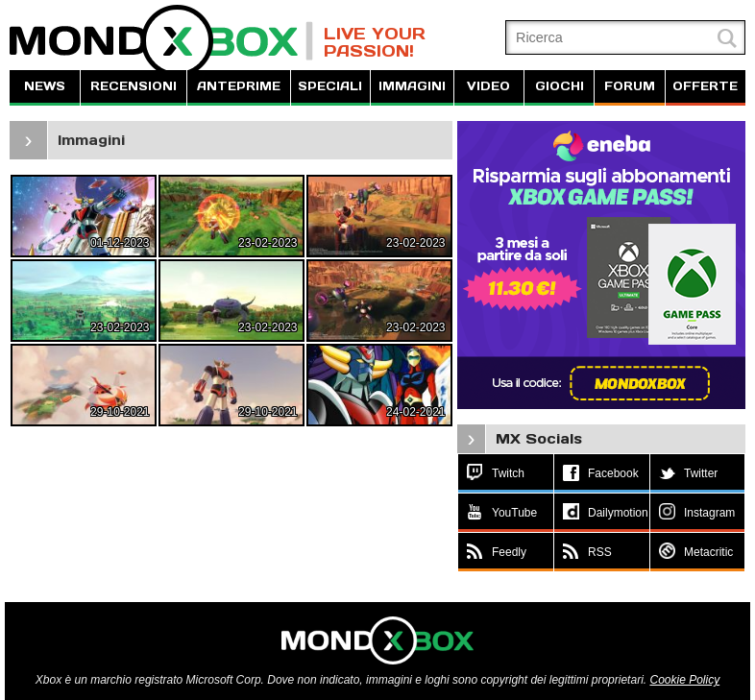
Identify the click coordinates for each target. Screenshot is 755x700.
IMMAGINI (412, 86)
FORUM (630, 86)
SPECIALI (330, 86)
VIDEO (488, 86)
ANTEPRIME (239, 86)
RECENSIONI (134, 86)
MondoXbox (161, 41)
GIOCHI (560, 86)
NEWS (45, 86)
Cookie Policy (684, 680)
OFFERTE (705, 86)
